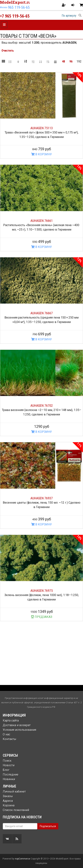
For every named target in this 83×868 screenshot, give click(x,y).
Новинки (9, 779)
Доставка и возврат (17, 725)
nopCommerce (22, 859)
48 (64, 61)
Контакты (10, 739)
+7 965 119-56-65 (15, 16)
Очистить (8, 51)
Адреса (8, 801)
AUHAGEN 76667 (42, 313)
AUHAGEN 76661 (42, 221)
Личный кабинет (14, 792)
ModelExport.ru (15, 2)
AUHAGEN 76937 (42, 498)
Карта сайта (11, 721)
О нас (6, 734)
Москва (4, 7)
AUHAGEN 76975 (42, 591)
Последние (11, 775)
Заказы (8, 796)
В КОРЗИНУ (41, 154)
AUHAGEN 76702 (42, 406)
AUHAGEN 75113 (42, 128)
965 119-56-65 (19, 7)
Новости (9, 765)
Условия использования (19, 730)
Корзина (9, 805)
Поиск (7, 761)
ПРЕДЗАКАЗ (42, 617)
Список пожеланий (16, 810)
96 (71, 61)
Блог (6, 770)
